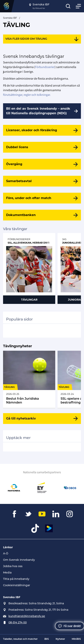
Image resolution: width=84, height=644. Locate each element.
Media (7, 573)
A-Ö (6, 554)
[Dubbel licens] (42, 147)
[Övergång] (42, 164)
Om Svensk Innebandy (19, 560)
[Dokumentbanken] (42, 215)
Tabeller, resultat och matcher (20, 639)
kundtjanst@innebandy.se (27, 616)
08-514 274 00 (18, 623)
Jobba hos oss (13, 566)
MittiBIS (76, 639)
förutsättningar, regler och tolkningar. (27, 95)
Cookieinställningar (17, 586)
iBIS (47, 639)
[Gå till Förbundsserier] (29, 268)
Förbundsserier (45, 67)
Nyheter (60, 639)
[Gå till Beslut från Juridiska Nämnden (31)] (29, 379)
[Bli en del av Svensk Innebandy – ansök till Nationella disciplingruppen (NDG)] (42, 111)
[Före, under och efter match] (42, 198)
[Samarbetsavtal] (42, 181)
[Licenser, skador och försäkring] (42, 130)
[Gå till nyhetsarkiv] (42, 419)
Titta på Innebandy (16, 579)
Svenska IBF (10, 18)
